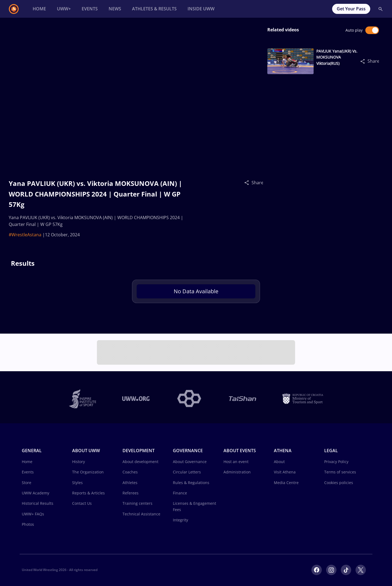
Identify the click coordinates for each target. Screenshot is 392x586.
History (79, 462)
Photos (28, 524)
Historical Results (38, 503)
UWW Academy (36, 493)
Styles (77, 483)
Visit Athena (285, 472)
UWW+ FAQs (33, 514)
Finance (180, 493)
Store (27, 483)
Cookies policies (339, 483)
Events (28, 472)
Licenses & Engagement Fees (195, 506)
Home (27, 462)
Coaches (130, 472)
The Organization (88, 472)
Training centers (137, 503)
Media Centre (286, 483)
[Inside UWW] (201, 9)
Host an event (236, 462)
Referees (131, 493)
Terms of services (340, 472)
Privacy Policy (336, 462)
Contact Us (82, 503)
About (279, 462)
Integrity (180, 520)
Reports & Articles (88, 493)
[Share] (248, 182)
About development (140, 462)
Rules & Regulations (191, 483)
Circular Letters (187, 472)
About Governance (190, 462)
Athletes (130, 483)
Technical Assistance (141, 514)
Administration (237, 472)
